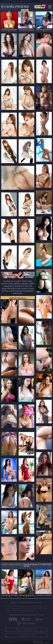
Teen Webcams (46, 1)
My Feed (40, 7)
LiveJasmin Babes (10, 1)
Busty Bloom (26, 1)
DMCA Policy (38, 641)
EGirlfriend (15, 8)
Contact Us (27, 635)
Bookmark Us (27, 630)
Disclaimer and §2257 (41, 643)
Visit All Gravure (18, 298)
